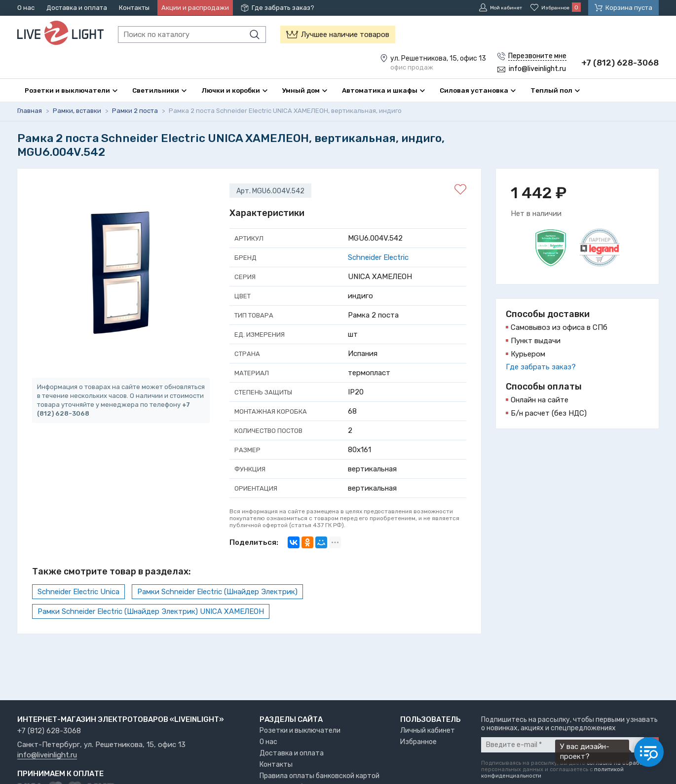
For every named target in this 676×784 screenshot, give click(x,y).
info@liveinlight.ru (47, 755)
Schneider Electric (378, 257)
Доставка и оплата (77, 8)
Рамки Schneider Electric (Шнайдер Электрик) (217, 592)
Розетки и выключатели (300, 731)
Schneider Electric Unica (78, 592)
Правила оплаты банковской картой (319, 776)
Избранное (418, 742)
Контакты (134, 8)
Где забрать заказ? (283, 8)
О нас (26, 8)
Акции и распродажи (195, 8)
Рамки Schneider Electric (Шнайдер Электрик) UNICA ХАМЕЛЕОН (151, 611)
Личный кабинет (428, 731)
